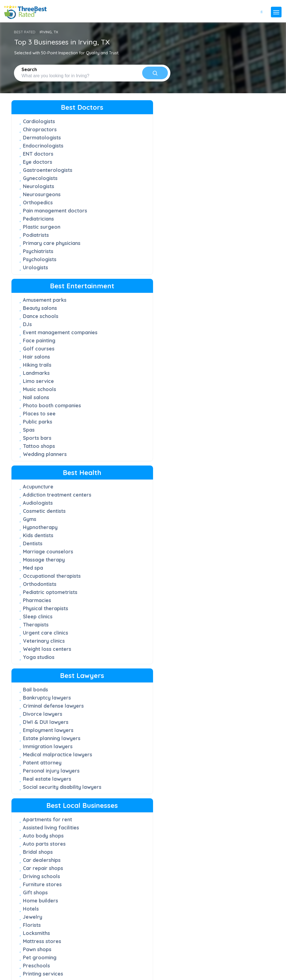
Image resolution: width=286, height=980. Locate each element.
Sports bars (122, 274)
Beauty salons (125, 138)
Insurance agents (44, 677)
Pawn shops (122, 469)
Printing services (128, 493)
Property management (51, 716)
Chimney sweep (210, 363)
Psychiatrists (38, 258)
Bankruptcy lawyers (47, 339)
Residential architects (49, 732)
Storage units (208, 581)
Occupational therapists (221, 217)
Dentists (202, 185)
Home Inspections (214, 557)
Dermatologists (42, 138)
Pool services (208, 549)
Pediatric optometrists (219, 233)
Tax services (38, 748)
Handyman (205, 451)
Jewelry (117, 437)
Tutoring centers (128, 534)
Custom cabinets (212, 402)
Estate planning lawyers (52, 386)
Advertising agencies (48, 646)
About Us (26, 874)
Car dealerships (126, 380)
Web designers (41, 765)
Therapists (205, 266)
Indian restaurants (129, 670)
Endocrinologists (43, 146)
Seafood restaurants (217, 687)
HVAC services (209, 467)
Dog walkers (207, 411)
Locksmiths (121, 453)
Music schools (124, 225)
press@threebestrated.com (70, 947)
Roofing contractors (217, 565)
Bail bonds (35, 331)
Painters (202, 532)
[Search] (155, 73)
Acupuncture (207, 121)
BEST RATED (25, 32)
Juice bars (204, 679)
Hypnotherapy (209, 168)
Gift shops (120, 412)
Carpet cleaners (211, 347)
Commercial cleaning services (217, 383)
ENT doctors (38, 154)
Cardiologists (39, 121)
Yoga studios (208, 298)
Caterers (202, 662)
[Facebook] (12, 956)
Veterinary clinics (213, 282)
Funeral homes (210, 435)
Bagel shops (207, 646)
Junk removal (208, 484)
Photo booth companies (137, 242)
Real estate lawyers (47, 433)
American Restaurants (219, 638)
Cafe (113, 646)
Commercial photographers (41, 658)
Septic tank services (132, 510)
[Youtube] (38, 956)
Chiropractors (40, 129)
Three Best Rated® (48, 976)
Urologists (35, 274)
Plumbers (203, 516)
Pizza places (123, 695)
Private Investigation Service (48, 705)
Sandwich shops (127, 703)
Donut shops (123, 662)
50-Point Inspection (35, 853)
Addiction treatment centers (216, 133)
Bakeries (118, 630)
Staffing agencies (44, 740)
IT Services (36, 685)
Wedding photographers (53, 781)
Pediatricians (38, 225)
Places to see (124, 250)
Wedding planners (129, 290)
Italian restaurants (130, 678)
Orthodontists (209, 225)
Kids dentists (207, 176)
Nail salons (121, 234)
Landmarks (121, 209)
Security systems (212, 573)
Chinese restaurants (132, 654)
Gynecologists (40, 178)
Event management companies (131, 165)
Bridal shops (122, 372)
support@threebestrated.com (54, 939)
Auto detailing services (220, 339)
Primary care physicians (52, 250)
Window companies (131, 542)
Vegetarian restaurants (220, 703)
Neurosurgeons (42, 194)
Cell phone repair (213, 355)
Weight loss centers (216, 290)
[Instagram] (30, 956)
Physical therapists (214, 250)
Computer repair (212, 394)
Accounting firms (43, 638)
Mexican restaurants (132, 687)
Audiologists (207, 144)
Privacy (20, 965)
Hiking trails (122, 201)
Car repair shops (128, 388)
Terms (39, 965)
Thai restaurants (127, 719)
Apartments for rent (132, 339)
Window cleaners (213, 597)
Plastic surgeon (42, 233)
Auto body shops (128, 355)
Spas (113, 266)
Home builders (125, 420)
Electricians (206, 508)
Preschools (121, 485)
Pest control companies (221, 540)
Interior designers (214, 475)
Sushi (198, 695)
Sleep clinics (207, 258)
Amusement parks (129, 130)
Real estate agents (46, 724)
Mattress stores (127, 461)
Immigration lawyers (48, 394)
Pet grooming (124, 477)
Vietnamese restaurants (221, 711)
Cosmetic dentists (213, 152)
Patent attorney (42, 417)
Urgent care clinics (214, 274)
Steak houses (124, 711)
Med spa (202, 209)
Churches (203, 372)
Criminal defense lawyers (43, 350)
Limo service (123, 217)
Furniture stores (127, 404)
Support (25, 885)
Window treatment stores (130, 553)
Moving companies (214, 524)
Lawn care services (215, 500)
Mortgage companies (49, 693)
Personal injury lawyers (51, 425)
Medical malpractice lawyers (47, 405)
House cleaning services (221, 459)
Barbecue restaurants (134, 638)
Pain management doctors (45, 214)
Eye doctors (38, 162)
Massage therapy (213, 201)
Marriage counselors (217, 193)
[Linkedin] (45, 956)
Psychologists (40, 266)
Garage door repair (216, 443)
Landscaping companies (221, 492)
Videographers (41, 756)
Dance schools (125, 146)
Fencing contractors (216, 427)
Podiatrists (36, 241)
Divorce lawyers (43, 362)
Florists (116, 445)
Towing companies (130, 526)
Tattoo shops (124, 282)
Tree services (208, 589)
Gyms (199, 160)
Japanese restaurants (218, 671)
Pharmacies (206, 241)
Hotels (115, 428)
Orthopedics (38, 203)
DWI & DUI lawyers (46, 370)
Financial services (44, 669)
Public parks (122, 258)
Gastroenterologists (48, 170)
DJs (112, 154)
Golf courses (123, 185)
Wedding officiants (46, 773)
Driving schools (126, 396)
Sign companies (127, 518)
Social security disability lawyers (52, 444)
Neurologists (39, 186)
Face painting (124, 177)
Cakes (199, 654)
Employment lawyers (48, 378)
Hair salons (121, 193)
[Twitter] (21, 956)
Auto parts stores (129, 363)
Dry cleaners (207, 419)
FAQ (21, 864)
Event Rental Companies (137, 501)
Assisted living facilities (136, 347)
